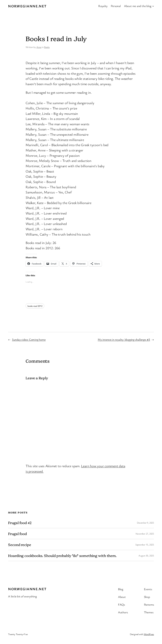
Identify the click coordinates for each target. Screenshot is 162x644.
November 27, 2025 (145, 534)
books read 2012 (35, 306)
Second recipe (20, 545)
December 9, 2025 (145, 523)
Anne (39, 47)
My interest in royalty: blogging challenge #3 (124, 339)
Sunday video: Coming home (29, 339)
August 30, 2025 (146, 556)
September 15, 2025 (145, 545)
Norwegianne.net (27, 6)
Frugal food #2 (20, 523)
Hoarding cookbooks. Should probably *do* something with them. (62, 556)
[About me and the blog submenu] (153, 6)
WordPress (149, 634)
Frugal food (17, 534)
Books (47, 47)
